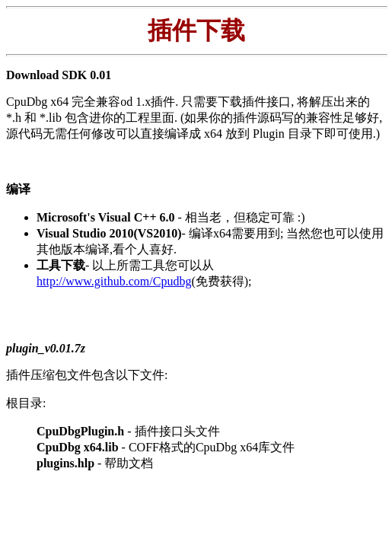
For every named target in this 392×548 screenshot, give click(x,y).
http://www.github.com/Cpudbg (114, 281)
